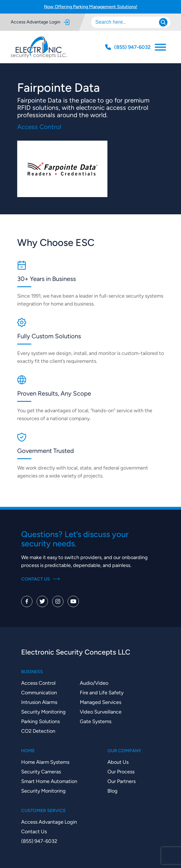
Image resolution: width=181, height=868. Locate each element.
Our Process (121, 772)
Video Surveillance (101, 712)
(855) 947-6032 (39, 841)
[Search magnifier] (163, 22)
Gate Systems (96, 721)
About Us (118, 762)
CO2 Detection (38, 731)
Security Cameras (41, 772)
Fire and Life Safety (102, 693)
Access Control (38, 683)
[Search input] (128, 22)
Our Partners (122, 781)
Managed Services (101, 702)
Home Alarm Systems (45, 762)
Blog (112, 791)
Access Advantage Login (40, 22)
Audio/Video (94, 683)
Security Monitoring (43, 712)
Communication (39, 693)
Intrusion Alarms (39, 702)
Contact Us (40, 579)
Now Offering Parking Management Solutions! (91, 7)
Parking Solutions (40, 721)
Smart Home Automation (49, 781)
